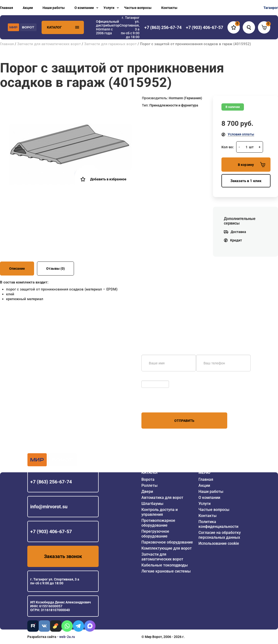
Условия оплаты (241, 134)
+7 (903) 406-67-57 (51, 531)
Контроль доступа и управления (160, 512)
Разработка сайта (42, 637)
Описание (17, 269)
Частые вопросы (138, 8)
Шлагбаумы (152, 504)
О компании (84, 8)
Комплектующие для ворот (167, 548)
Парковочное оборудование (167, 542)
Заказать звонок (63, 556)
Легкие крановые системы (166, 571)
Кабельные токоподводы (165, 565)
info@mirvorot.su (49, 507)
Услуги (109, 8)
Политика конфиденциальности (218, 524)
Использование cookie (219, 543)
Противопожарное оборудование (158, 523)
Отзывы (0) (55, 269)
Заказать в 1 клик (246, 181)
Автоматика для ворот (162, 498)
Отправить (184, 421)
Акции (28, 8)
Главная (7, 8)
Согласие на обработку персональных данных (220, 535)
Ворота (148, 479)
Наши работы (54, 8)
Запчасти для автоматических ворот (49, 44)
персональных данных (160, 403)
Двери (147, 492)
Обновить (150, 378)
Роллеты (150, 485)
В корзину (252, 165)
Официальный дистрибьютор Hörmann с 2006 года (108, 27)
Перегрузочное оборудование (155, 534)
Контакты (169, 8)
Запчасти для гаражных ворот (110, 44)
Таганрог (271, 8)
